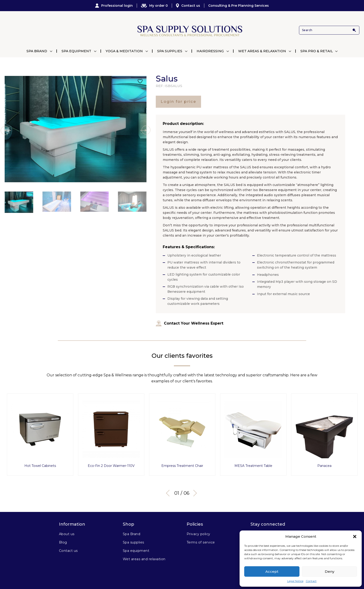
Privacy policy (198, 534)
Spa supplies (133, 542)
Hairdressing (210, 51)
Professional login (114, 6)
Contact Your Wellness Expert (190, 323)
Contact (311, 581)
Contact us (188, 6)
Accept (272, 571)
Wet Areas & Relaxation (262, 51)
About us (67, 534)
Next (194, 493)
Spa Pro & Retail (317, 51)
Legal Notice (295, 581)
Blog (63, 542)
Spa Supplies (170, 51)
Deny (330, 571)
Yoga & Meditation (124, 51)
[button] (355, 537)
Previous (169, 493)
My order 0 (154, 6)
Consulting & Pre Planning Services (239, 6)
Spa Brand (37, 51)
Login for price (178, 102)
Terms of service (201, 542)
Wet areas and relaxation (144, 559)
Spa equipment (136, 551)
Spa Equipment (76, 51)
